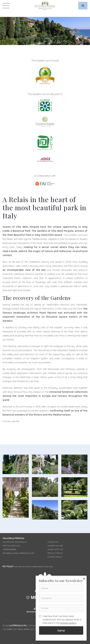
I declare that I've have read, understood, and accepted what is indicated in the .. (60, 619)
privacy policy (68, 623)
